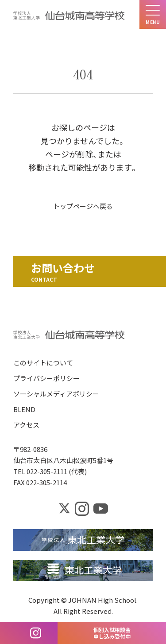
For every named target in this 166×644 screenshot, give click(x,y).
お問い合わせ (63, 268)
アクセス (26, 426)
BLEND (24, 410)
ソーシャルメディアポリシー (56, 395)
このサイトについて (43, 363)
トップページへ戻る (83, 206)
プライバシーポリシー (46, 379)
